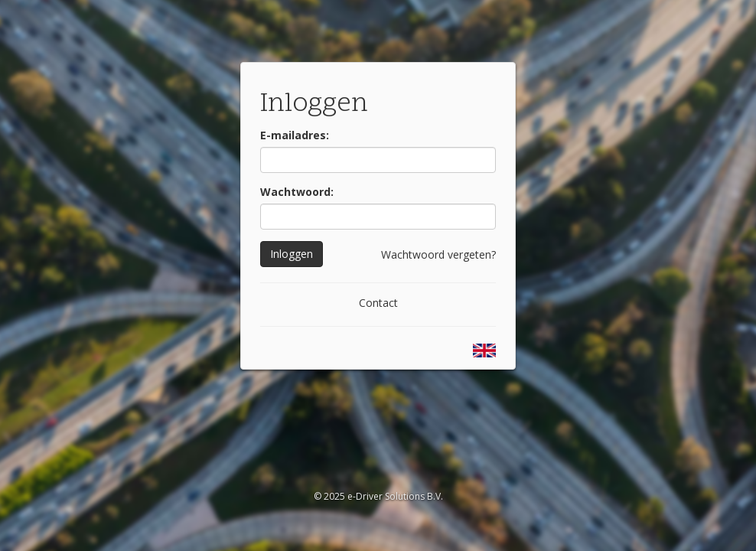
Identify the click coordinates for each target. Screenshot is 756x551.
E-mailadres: (295, 135)
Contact (378, 303)
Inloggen (292, 254)
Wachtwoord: (297, 192)
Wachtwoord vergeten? (438, 254)
